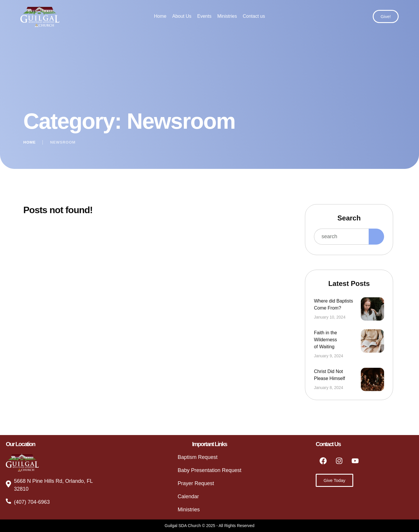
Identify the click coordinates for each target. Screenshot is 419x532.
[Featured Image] (372, 309)
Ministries (189, 510)
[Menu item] (160, 16)
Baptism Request (197, 457)
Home (30, 142)
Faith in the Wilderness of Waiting (325, 340)
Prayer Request (196, 483)
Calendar (188, 496)
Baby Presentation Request (209, 470)
